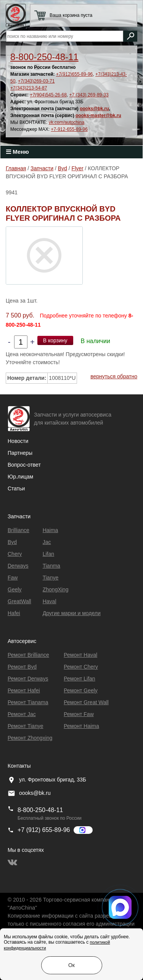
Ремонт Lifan (79, 679)
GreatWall (19, 601)
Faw (13, 578)
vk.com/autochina (67, 122)
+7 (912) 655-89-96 (44, 830)
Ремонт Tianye (25, 726)
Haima (50, 530)
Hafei (14, 613)
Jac (47, 542)
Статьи (16, 488)
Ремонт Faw (79, 714)
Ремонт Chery (81, 667)
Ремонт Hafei (24, 690)
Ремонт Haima (81, 726)
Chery (15, 554)
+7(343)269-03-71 (36, 81)
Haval (50, 601)
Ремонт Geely (81, 690)
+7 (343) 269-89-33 (89, 95)
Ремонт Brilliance (28, 655)
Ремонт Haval (80, 655)
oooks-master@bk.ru (98, 116)
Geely (15, 589)
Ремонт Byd (22, 667)
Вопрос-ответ (24, 465)
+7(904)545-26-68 (48, 95)
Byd (12, 542)
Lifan (48, 554)
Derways (18, 566)
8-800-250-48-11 (44, 57)
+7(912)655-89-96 (74, 74)
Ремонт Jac (22, 714)
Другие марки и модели (72, 613)
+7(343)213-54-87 (29, 88)
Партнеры (20, 453)
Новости (18, 441)
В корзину (55, 340)
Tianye (51, 578)
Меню (18, 152)
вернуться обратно (114, 376)
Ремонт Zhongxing (30, 738)
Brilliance (18, 530)
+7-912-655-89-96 (69, 129)
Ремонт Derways (28, 679)
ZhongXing (56, 589)
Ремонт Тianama (28, 702)
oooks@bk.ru (94, 109)
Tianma (51, 566)
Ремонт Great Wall (86, 702)
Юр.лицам (20, 477)
